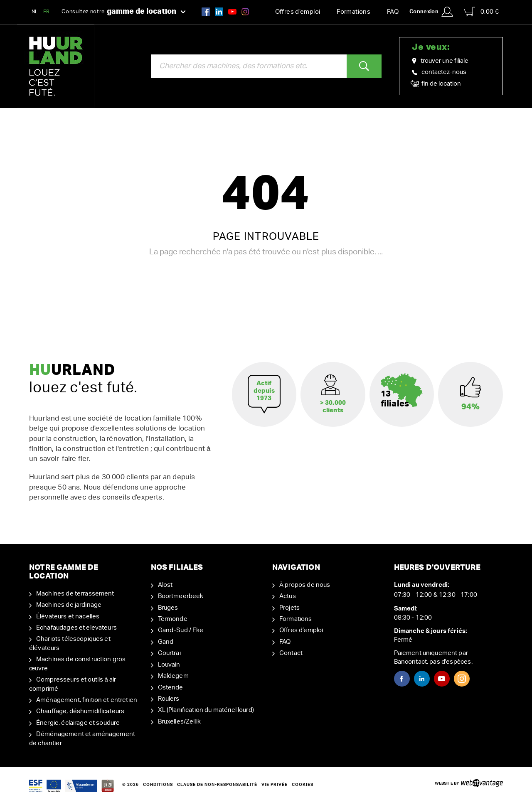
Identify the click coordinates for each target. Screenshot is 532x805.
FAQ (393, 12)
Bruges (168, 608)
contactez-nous (439, 72)
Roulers (169, 699)
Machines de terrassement (75, 594)
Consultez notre (124, 12)
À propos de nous (305, 585)
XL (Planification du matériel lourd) (206, 710)
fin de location (436, 84)
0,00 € (481, 12)
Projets (289, 608)
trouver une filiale (440, 61)
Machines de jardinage (69, 605)
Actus (288, 596)
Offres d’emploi (298, 12)
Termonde (173, 619)
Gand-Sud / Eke (181, 630)
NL (35, 12)
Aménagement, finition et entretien (87, 700)
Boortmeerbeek (181, 596)
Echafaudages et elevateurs (76, 628)
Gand (166, 642)
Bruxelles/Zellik (179, 722)
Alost (165, 585)
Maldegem (173, 676)
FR (47, 12)
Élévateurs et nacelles (68, 617)
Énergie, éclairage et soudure (78, 723)
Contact (291, 653)
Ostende (171, 688)
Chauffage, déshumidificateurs (80, 711)
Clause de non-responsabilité (217, 785)
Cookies (303, 785)
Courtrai (169, 653)
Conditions (158, 785)
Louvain (169, 665)
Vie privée (275, 785)
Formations (353, 12)
